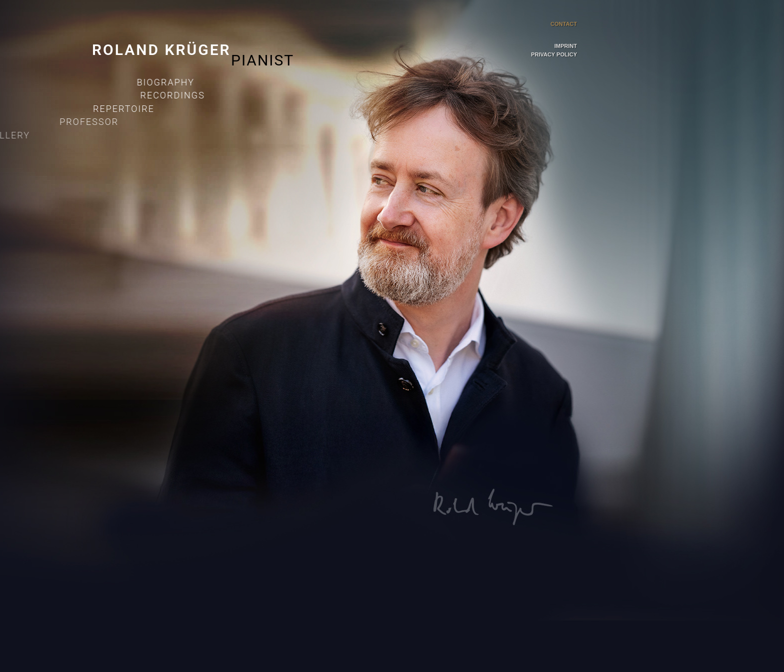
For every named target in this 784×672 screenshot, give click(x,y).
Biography (161, 82)
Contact (564, 11)
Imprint (566, 44)
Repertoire (85, 109)
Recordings (151, 95)
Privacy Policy (554, 55)
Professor (36, 122)
